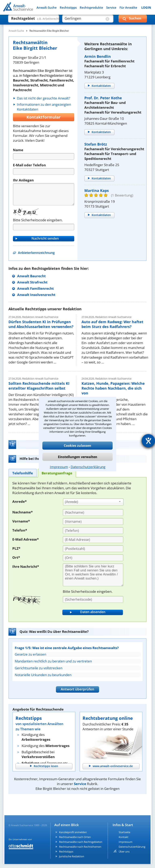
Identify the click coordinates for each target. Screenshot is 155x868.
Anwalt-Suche (47, 8)
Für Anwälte (128, 8)
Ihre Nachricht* (26, 566)
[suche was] (30, 20)
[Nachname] (93, 512)
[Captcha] (44, 227)
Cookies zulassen (77, 446)
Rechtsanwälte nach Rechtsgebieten (81, 842)
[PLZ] (93, 549)
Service (111, 8)
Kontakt (124, 837)
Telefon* (20, 530)
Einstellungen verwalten (78, 457)
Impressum (59, 467)
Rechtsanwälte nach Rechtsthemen (80, 847)
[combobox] (93, 502)
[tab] (23, 473)
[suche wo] (84, 20)
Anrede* (19, 501)
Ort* (16, 557)
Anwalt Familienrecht (35, 288)
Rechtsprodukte (91, 8)
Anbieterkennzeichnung (36, 253)
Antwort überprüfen (77, 689)
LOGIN (146, 8)
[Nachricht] (44, 194)
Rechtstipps (68, 8)
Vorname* (21, 521)
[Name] (44, 156)
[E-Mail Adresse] (93, 540)
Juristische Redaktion (72, 856)
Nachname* (23, 512)
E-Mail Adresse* (26, 539)
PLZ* (16, 548)
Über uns (124, 851)
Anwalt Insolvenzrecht (36, 295)
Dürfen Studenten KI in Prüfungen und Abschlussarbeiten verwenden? (41, 324)
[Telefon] (44, 171)
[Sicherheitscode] (93, 599)
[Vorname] (93, 521)
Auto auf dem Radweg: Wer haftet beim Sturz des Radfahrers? (112, 324)
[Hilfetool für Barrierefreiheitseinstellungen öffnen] (148, 441)
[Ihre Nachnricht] (93, 575)
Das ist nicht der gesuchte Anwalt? (43, 98)
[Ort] (93, 558)
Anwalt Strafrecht (32, 282)
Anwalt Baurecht (31, 276)
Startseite (124, 832)
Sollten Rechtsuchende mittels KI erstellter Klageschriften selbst (39, 386)
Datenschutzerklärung (88, 467)
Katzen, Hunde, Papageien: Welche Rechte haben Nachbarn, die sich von (113, 388)
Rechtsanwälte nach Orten (75, 837)
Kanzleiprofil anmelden (73, 832)
